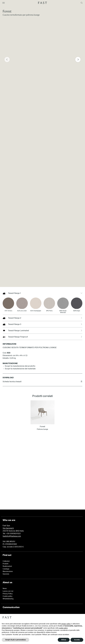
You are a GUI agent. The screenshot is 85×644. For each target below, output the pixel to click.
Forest (7, 11)
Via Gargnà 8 (8, 528)
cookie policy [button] (63, 628)
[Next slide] (78, 60)
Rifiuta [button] (64, 640)
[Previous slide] (7, 60)
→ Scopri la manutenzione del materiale (19, 369)
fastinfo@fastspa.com (12, 536)
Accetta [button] (77, 640)
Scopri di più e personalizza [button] (15, 640)
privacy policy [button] (66, 624)
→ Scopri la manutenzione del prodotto (19, 366)
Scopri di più (42, 490)
